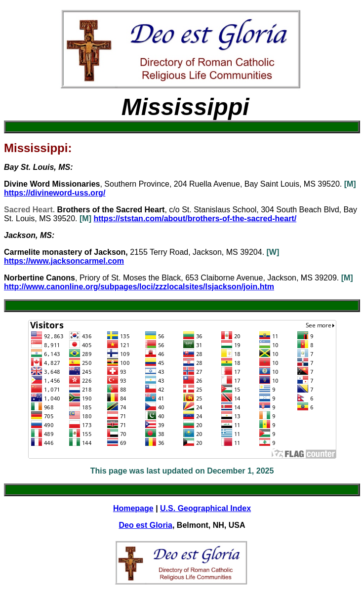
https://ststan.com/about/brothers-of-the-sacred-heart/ (195, 218)
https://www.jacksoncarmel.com (64, 261)
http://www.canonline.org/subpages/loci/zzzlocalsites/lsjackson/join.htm (139, 287)
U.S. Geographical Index (205, 508)
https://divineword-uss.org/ (55, 193)
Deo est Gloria (145, 525)
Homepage (133, 508)
